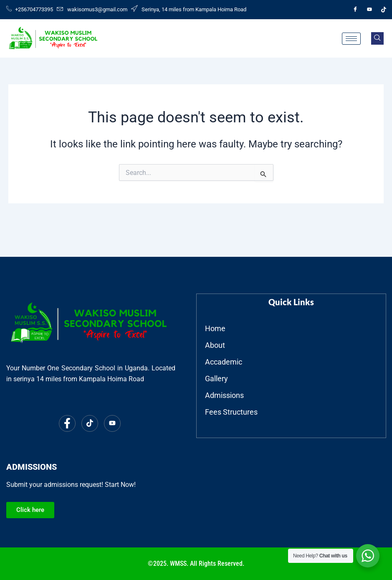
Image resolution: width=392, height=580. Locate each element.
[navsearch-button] (377, 38)
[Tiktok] (384, 10)
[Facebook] (355, 10)
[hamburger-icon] (351, 39)
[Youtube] (369, 10)
